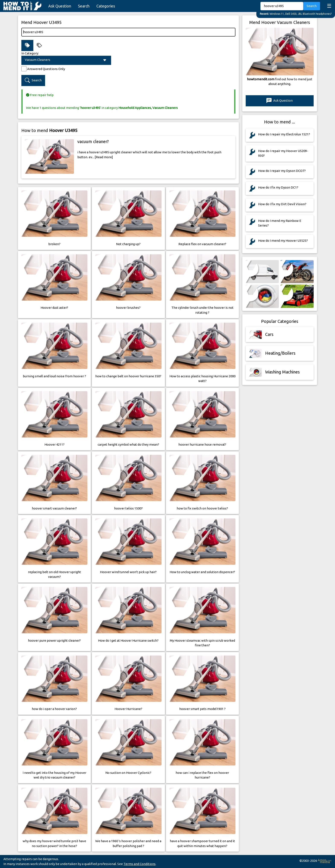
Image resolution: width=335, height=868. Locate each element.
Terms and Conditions (140, 864)
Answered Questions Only (46, 69)
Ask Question (60, 6)
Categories (106, 6)
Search (84, 6)
